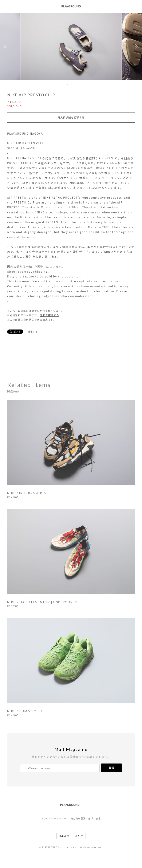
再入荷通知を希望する (71, 118)
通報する (33, 332)
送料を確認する (50, 315)
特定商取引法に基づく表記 (86, 818)
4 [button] (75, 84)
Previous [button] (6, 46)
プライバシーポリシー (54, 818)
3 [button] (73, 84)
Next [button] (136, 46)
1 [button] (67, 84)
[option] (71, 46)
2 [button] (70, 84)
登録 (111, 768)
